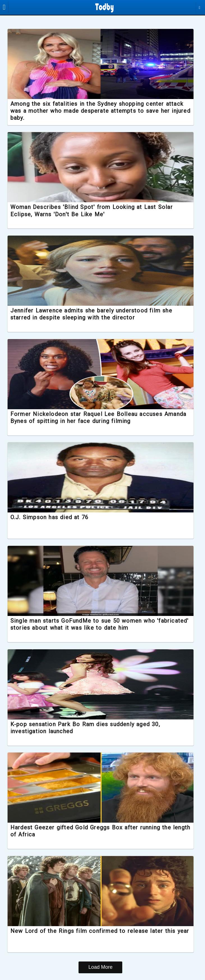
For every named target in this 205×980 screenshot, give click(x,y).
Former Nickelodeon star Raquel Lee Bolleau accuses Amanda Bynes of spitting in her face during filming (91, 418)
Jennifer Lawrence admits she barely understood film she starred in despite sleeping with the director (96, 315)
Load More (100, 968)
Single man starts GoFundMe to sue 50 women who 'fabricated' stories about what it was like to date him (91, 625)
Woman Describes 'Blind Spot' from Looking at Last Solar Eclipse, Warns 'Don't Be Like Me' (96, 211)
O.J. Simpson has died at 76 (54, 518)
